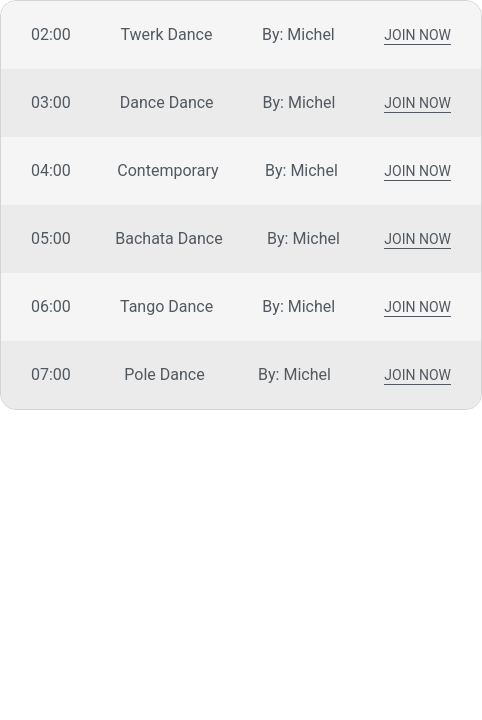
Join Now (417, 36)
